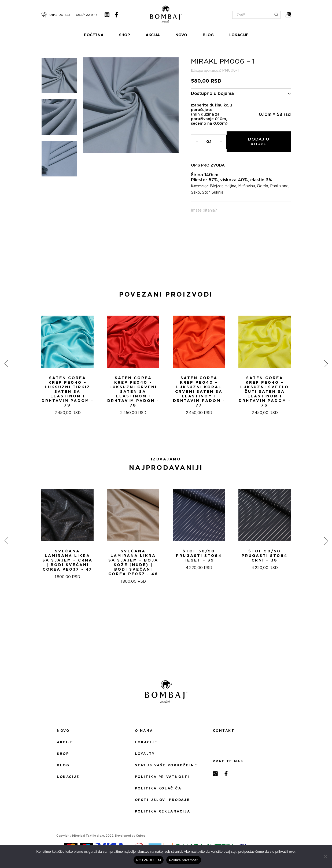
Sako (195, 193)
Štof (206, 193)
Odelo (263, 186)
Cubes (141, 836)
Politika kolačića (158, 788)
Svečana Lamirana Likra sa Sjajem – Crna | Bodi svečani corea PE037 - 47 (67, 560)
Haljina (230, 186)
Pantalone (279, 186)
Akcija (153, 35)
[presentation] (6, 364)
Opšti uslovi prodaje (162, 800)
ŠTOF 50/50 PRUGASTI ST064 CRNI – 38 (265, 556)
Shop (125, 35)
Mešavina (247, 186)
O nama (144, 731)
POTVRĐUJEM (149, 860)
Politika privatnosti (162, 777)
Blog (208, 35)
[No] (325, 856)
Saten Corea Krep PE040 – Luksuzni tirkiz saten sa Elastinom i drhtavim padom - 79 (68, 392)
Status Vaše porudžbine (166, 765)
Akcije (65, 742)
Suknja (217, 193)
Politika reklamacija (163, 811)
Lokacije (239, 35)
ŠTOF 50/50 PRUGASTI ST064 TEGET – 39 (199, 556)
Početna (94, 35)
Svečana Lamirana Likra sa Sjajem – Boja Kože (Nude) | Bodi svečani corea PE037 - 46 (133, 563)
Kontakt (224, 731)
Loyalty (145, 754)
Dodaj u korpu (259, 142)
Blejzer (216, 186)
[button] (163, 434)
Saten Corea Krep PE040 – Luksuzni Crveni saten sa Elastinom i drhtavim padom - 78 (133, 392)
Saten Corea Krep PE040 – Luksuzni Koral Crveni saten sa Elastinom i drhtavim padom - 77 (199, 392)
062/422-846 (87, 15)
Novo (181, 35)
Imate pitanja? (204, 210)
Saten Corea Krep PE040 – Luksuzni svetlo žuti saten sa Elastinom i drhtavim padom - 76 (265, 392)
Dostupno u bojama (241, 94)
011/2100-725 (60, 15)
